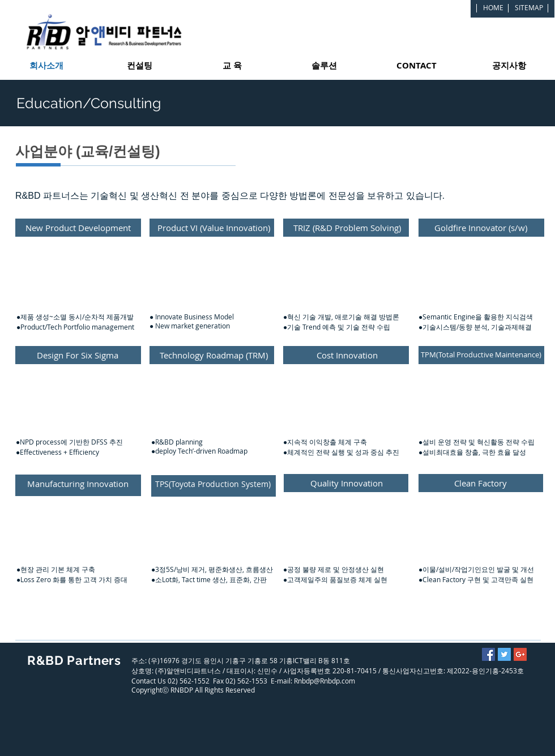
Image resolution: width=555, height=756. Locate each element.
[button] (78, 295)
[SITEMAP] (529, 7)
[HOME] (493, 7)
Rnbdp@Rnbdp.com (325, 681)
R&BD (46, 660)
